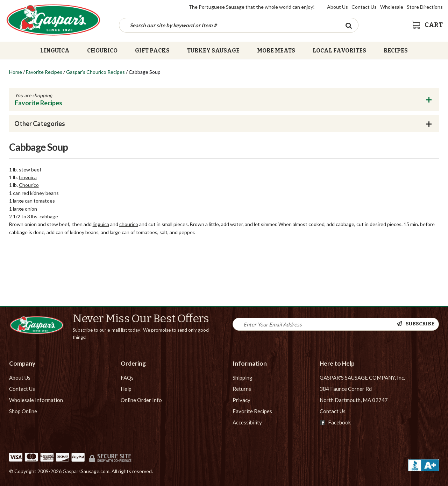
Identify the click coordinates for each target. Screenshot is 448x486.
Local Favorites (339, 51)
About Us (337, 7)
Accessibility (247, 422)
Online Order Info (141, 400)
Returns (242, 389)
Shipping (243, 378)
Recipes (396, 51)
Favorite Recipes (44, 72)
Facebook (335, 422)
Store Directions (425, 7)
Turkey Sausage (213, 51)
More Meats (276, 51)
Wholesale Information (36, 400)
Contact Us (364, 7)
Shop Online (23, 411)
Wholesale (392, 7)
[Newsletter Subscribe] (418, 324)
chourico (129, 224)
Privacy (241, 400)
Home (16, 72)
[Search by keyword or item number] (229, 25)
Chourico (102, 51)
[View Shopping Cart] (427, 25)
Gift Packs (152, 51)
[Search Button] (349, 25)
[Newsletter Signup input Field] (315, 324)
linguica (101, 224)
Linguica (55, 51)
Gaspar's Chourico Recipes (95, 72)
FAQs (127, 378)
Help (126, 389)
